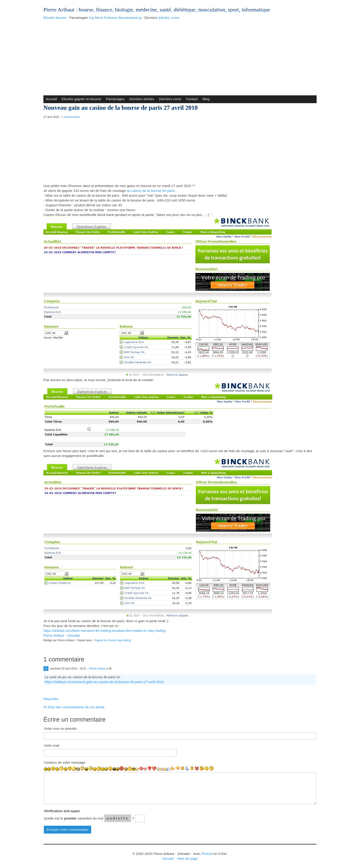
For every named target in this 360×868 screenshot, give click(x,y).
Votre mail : (52, 745)
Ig (140, 18)
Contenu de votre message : (65, 762)
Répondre (51, 699)
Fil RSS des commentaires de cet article (74, 707)
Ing (91, 18)
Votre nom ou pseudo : (61, 728)
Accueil (51, 99)
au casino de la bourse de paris (151, 191)
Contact (192, 99)
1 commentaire (71, 117)
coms (175, 18)
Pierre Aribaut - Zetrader (62, 635)
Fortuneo (111, 18)
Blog (206, 99)
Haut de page (187, 858)
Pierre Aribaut (59, 10)
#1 (46, 669)
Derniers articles (142, 99)
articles (164, 18)
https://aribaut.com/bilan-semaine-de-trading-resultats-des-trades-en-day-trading (104, 631)
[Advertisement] (180, 56)
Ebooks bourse (55, 18)
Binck (99, 18)
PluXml (207, 854)
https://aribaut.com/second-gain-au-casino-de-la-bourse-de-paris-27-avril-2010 (104, 682)
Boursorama (128, 18)
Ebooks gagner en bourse (82, 99)
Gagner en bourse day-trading (112, 640)
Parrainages (115, 99)
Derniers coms (170, 99)
